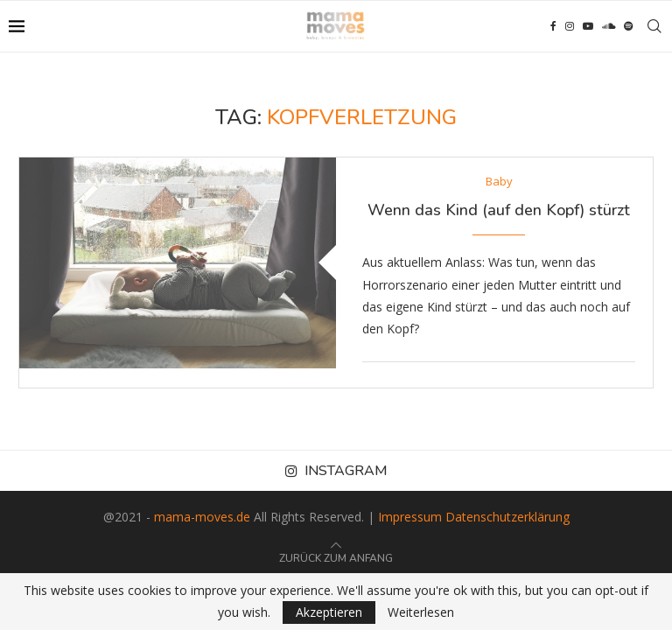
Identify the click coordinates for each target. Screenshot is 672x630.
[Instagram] (570, 26)
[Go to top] (336, 557)
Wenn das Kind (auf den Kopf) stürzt (499, 210)
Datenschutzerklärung (507, 517)
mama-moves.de (202, 517)
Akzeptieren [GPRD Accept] (329, 612)
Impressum (410, 517)
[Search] (654, 26)
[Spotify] (628, 26)
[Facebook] (553, 26)
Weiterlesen (421, 612)
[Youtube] (588, 26)
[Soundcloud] (609, 26)
